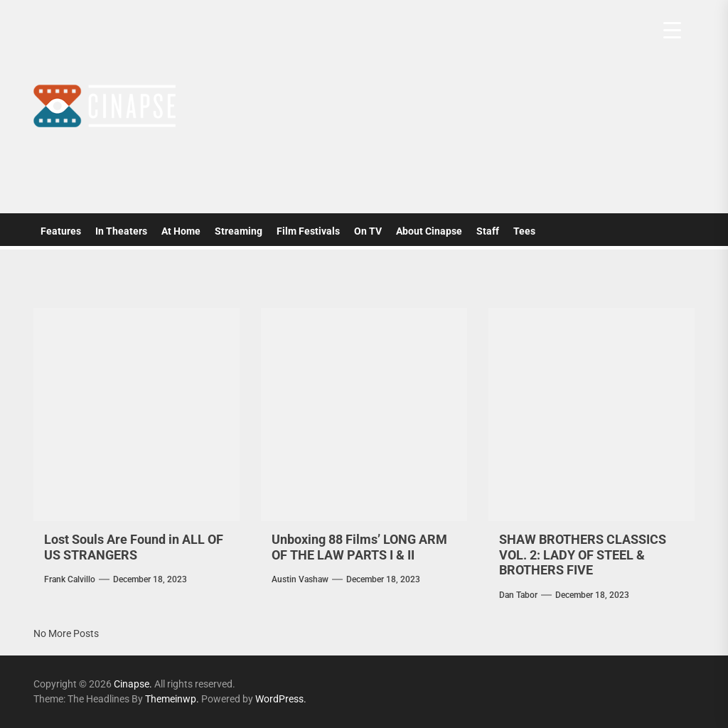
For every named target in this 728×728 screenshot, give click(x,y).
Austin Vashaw (300, 579)
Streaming (239, 231)
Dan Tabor (518, 595)
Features (61, 231)
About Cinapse (429, 231)
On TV (368, 231)
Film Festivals (308, 231)
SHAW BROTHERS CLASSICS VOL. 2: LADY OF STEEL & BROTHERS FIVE (583, 555)
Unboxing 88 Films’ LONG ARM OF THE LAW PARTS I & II (359, 547)
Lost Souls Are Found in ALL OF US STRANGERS (134, 547)
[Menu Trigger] (672, 30)
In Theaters (121, 231)
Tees (524, 231)
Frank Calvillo (70, 579)
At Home (181, 231)
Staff (488, 231)
